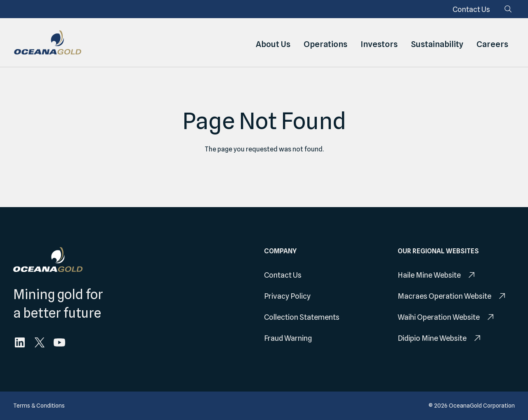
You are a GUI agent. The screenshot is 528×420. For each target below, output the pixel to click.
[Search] (508, 9)
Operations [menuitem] (325, 42)
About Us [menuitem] (273, 42)
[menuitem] (471, 9)
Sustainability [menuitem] (437, 42)
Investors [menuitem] (379, 42)
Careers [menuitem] (492, 42)
